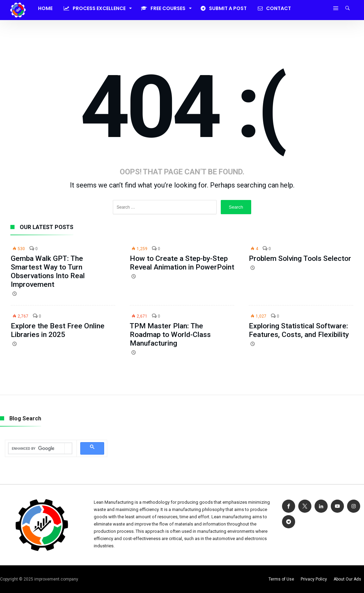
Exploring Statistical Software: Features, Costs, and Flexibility (299, 330)
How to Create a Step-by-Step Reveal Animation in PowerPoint (182, 263)
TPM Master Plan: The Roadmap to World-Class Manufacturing (170, 335)
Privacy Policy (314, 579)
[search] (37, 449)
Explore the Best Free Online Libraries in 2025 (58, 330)
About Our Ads (347, 579)
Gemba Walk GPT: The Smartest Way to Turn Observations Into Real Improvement (48, 271)
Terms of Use (281, 579)
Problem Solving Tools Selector (300, 258)
